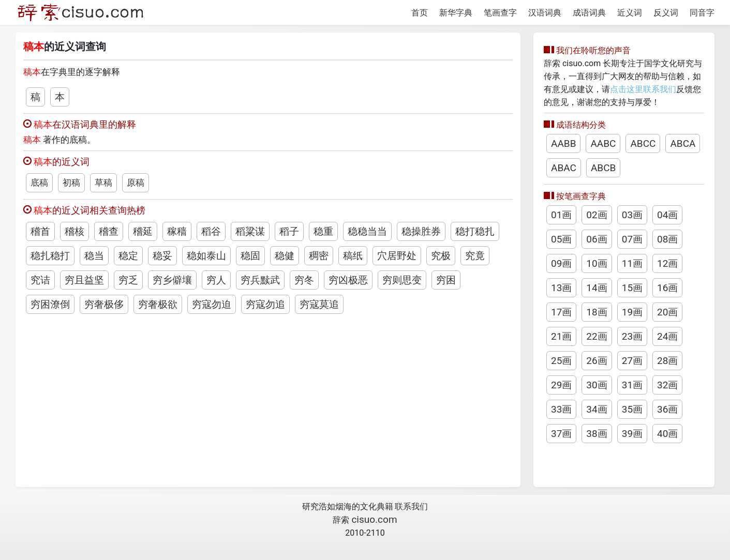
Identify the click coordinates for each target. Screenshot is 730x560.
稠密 (319, 256)
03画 (632, 215)
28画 (667, 361)
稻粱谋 (250, 231)
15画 (632, 288)
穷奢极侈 (104, 304)
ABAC (564, 168)
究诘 (40, 280)
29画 (561, 385)
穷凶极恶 (348, 280)
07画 (632, 239)
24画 (667, 336)
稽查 (109, 231)
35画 (632, 409)
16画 (667, 288)
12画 (667, 263)
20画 (667, 312)
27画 (632, 361)
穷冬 (304, 280)
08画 (667, 239)
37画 (561, 434)
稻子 (289, 231)
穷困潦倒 (50, 304)
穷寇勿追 (265, 304)
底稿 (39, 183)
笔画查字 (500, 13)
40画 (667, 434)
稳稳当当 (367, 231)
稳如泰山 (206, 256)
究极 (441, 256)
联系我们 (411, 506)
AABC (603, 143)
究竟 (475, 256)
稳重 (323, 231)
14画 (597, 288)
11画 (632, 263)
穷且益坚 (84, 280)
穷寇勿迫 (212, 304)
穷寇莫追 (319, 304)
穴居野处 (397, 256)
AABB (563, 143)
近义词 (630, 13)
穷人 (216, 280)
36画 (667, 409)
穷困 (446, 280)
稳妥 (162, 256)
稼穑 (177, 231)
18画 (597, 312)
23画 (632, 336)
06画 (597, 239)
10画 (597, 263)
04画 (667, 215)
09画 (561, 263)
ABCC (643, 143)
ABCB (603, 168)
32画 (667, 385)
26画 (597, 361)
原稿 (136, 183)
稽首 (40, 231)
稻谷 (211, 231)
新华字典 (456, 13)
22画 (597, 336)
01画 (561, 215)
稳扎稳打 (50, 256)
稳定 (128, 256)
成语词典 (589, 13)
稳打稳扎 (475, 231)
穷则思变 (402, 280)
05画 (561, 239)
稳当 (94, 256)
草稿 (103, 183)
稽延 (143, 231)
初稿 (71, 183)
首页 (420, 13)
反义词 (666, 13)
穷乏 (128, 280)
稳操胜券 (421, 231)
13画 (561, 288)
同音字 (702, 13)
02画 (597, 215)
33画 (561, 409)
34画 (597, 409)
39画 (632, 434)
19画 (632, 312)
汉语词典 (545, 13)
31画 (632, 385)
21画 (561, 336)
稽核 (75, 231)
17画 (561, 312)
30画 (597, 385)
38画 (597, 434)
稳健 (285, 256)
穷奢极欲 (158, 304)
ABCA (683, 143)
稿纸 (353, 256)
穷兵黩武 (260, 280)
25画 (561, 361)
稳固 (250, 256)
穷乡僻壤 (172, 280)
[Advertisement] (268, 394)
